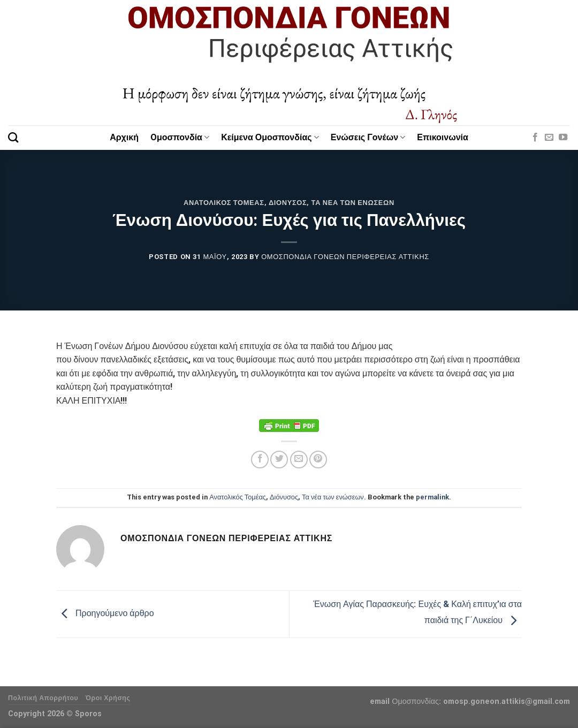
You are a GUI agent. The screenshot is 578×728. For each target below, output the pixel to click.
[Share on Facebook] (260, 460)
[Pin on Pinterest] (318, 460)
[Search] (13, 137)
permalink (432, 497)
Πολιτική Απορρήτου (43, 698)
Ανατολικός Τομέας (224, 203)
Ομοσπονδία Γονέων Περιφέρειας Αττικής (345, 257)
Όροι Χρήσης (108, 698)
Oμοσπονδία (180, 137)
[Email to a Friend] (299, 460)
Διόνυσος (288, 203)
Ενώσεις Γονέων (368, 137)
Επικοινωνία (443, 137)
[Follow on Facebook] (535, 138)
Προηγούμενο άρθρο (105, 614)
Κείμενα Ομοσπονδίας (270, 137)
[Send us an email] (549, 138)
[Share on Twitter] (279, 460)
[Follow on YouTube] (563, 138)
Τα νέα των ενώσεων (353, 203)
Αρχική (124, 137)
